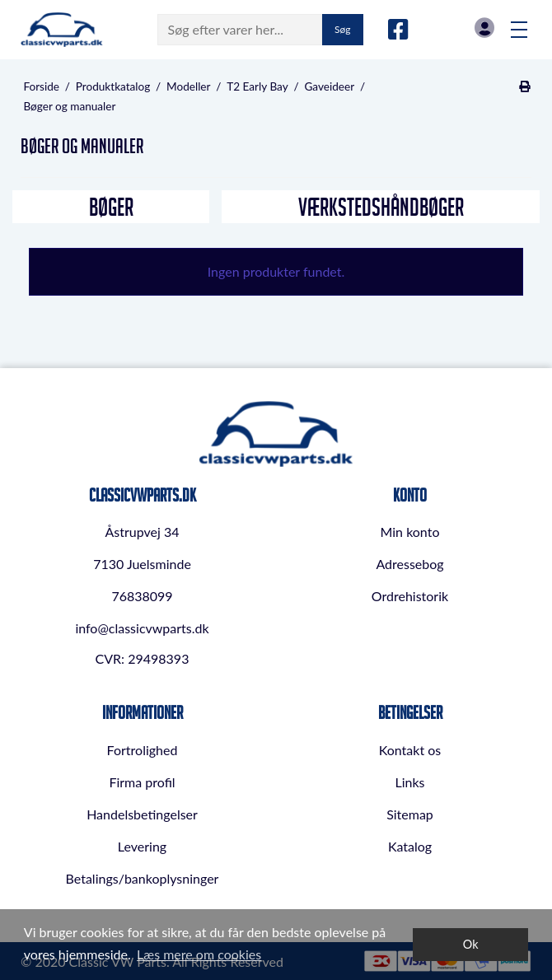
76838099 (142, 596)
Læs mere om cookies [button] (199, 954)
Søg (342, 29)
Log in (484, 28)
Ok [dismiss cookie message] (471, 944)
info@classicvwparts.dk (142, 628)
